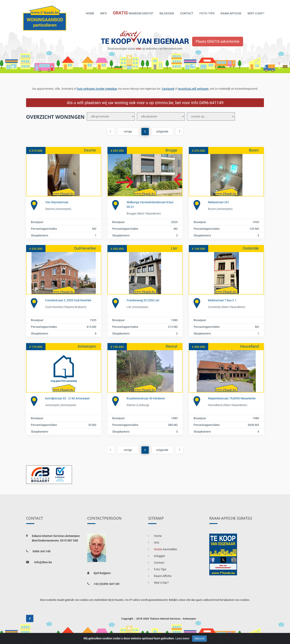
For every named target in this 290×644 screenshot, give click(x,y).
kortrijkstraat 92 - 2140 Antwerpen (67, 398)
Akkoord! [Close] (199, 639)
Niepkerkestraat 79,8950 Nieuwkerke (232, 398)
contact (187, 13)
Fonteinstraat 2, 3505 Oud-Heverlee (68, 300)
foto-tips (207, 13)
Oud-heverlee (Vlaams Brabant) (66, 307)
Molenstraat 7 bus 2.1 (222, 300)
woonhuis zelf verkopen (193, 89)
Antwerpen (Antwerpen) (61, 405)
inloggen (167, 13)
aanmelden (163, 549)
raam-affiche (231, 13)
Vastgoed (168, 89)
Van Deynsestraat (57, 202)
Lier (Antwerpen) (137, 307)
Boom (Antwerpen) (220, 209)
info (103, 13)
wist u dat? (256, 13)
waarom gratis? (133, 13)
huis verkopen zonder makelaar (97, 89)
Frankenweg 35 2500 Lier (143, 300)
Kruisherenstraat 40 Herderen (146, 398)
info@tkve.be (43, 562)
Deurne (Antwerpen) (58, 209)
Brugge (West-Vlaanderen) (144, 213)
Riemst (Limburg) (138, 405)
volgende (162, 131)
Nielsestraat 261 (219, 202)
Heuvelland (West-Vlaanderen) (228, 405)
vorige (128, 131)
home (90, 13)
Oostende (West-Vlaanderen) (227, 307)
